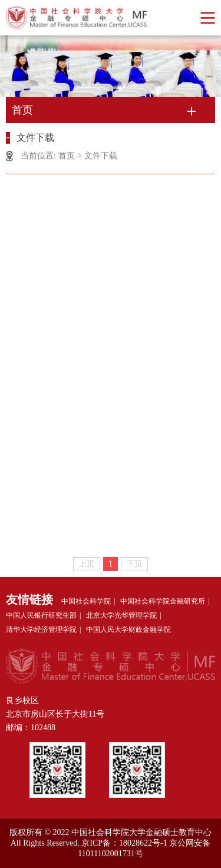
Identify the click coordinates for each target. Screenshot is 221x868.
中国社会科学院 (86, 601)
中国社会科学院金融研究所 (163, 601)
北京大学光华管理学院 (121, 615)
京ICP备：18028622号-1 (124, 843)
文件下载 (101, 156)
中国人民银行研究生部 (41, 615)
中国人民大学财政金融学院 (128, 630)
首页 (67, 156)
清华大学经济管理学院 (41, 630)
